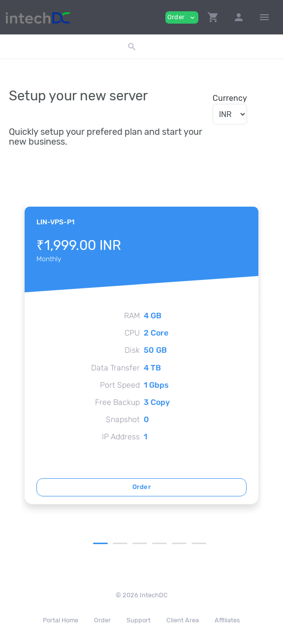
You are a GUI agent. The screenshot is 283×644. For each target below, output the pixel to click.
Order (141, 487)
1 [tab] (100, 543)
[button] (213, 17)
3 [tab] (140, 543)
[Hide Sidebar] (264, 17)
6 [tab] (199, 543)
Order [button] (182, 17)
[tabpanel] (141, 353)
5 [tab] (179, 543)
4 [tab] (159, 543)
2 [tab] (120, 543)
